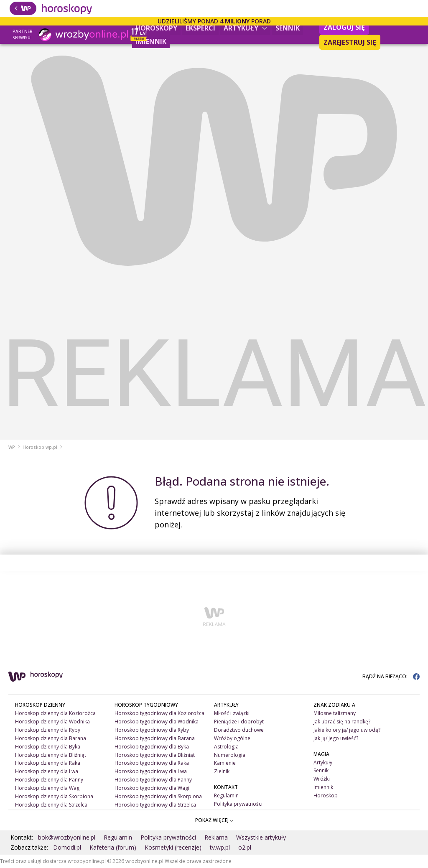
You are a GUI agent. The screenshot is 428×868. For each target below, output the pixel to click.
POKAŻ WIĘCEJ (214, 820)
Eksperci (200, 28)
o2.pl (245, 847)
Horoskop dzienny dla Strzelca (51, 805)
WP (12, 447)
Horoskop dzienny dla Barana (51, 738)
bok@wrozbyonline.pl (67, 837)
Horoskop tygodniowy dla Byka (152, 747)
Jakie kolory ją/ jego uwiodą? (347, 730)
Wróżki (322, 779)
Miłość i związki (232, 713)
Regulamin (226, 795)
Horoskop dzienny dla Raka (48, 763)
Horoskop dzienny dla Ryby (48, 730)
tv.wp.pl (220, 847)
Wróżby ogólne (232, 738)
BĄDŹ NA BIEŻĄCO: (391, 676)
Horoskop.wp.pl (40, 447)
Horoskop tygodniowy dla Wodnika (157, 722)
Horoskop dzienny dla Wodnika (52, 722)
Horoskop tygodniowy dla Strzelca (155, 805)
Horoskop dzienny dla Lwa (47, 771)
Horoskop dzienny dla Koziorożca (55, 713)
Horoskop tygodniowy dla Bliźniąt (155, 755)
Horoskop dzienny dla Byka (48, 747)
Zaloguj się (344, 27)
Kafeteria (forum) (113, 847)
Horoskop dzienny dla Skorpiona (54, 796)
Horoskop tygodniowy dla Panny (153, 780)
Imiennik (151, 41)
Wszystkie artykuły (261, 837)
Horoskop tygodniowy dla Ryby (152, 730)
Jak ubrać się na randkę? (342, 722)
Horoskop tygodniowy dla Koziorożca (159, 713)
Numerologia (230, 755)
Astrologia (226, 747)
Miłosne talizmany (335, 713)
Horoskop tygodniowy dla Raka (152, 763)
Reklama (216, 837)
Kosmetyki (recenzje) (173, 847)
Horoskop (326, 795)
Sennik (288, 28)
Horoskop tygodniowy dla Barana (155, 738)
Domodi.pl (67, 847)
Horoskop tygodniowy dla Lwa (151, 771)
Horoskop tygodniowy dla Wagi (152, 788)
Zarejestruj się (350, 42)
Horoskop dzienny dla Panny (49, 780)
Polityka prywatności (238, 804)
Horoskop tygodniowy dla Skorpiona (158, 796)
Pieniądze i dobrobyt (239, 722)
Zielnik (222, 771)
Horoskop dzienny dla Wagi (48, 788)
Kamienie (225, 763)
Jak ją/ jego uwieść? (336, 738)
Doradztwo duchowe (239, 730)
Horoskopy (156, 28)
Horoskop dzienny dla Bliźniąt (51, 755)
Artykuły (245, 28)
